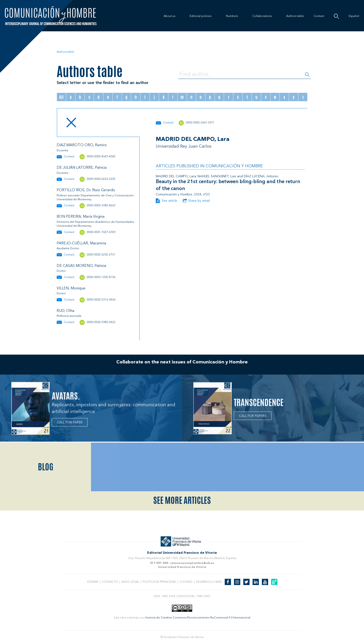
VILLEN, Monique (71, 288)
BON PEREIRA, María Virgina (81, 217)
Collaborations (262, 16)
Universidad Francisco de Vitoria (182, 567)
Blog (46, 506)
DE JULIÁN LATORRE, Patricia (82, 168)
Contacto (110, 582)
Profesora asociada (69, 316)
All (61, 97)
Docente (62, 151)
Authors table (295, 16)
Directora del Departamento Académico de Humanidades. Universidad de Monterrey (96, 224)
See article (166, 201)
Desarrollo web (209, 582)
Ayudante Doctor (68, 249)
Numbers (232, 16)
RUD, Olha (65, 311)
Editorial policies (201, 16)
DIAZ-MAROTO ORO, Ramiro (82, 145)
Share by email (196, 201)
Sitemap (93, 582)
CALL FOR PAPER (70, 424)
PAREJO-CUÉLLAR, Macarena (81, 243)
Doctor (61, 271)
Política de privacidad (159, 582)
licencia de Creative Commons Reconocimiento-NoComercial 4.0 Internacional (198, 618)
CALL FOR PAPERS (253, 418)
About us (169, 16)
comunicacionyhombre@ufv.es (192, 563)
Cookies (186, 582)
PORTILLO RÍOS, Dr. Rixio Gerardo (86, 190)
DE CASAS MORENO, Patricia (81, 266)
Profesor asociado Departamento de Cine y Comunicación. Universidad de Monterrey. (95, 198)
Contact (319, 16)
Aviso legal (130, 582)
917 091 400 (159, 563)
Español (354, 16)
